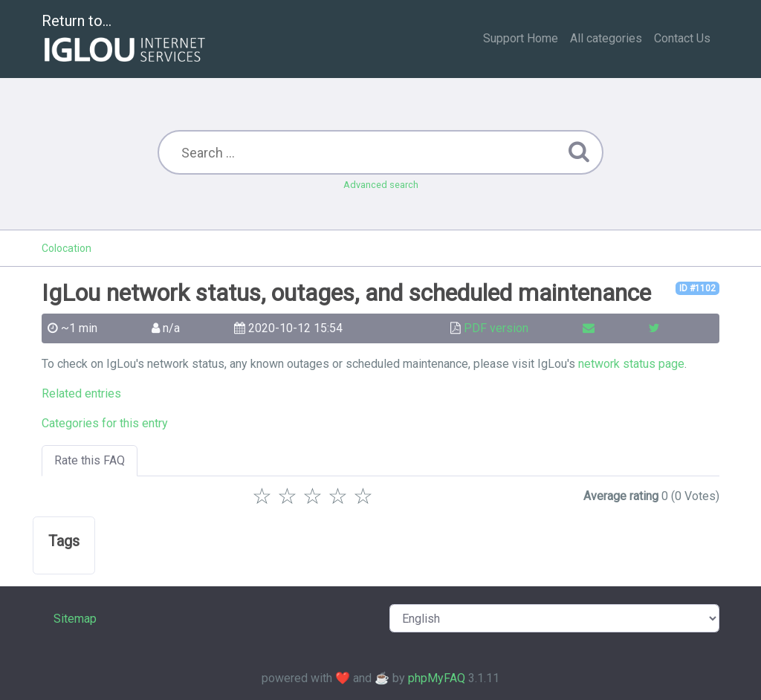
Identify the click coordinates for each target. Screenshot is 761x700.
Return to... (125, 40)
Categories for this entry (105, 423)
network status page (631, 364)
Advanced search (381, 185)
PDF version (496, 328)
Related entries (81, 393)
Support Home (521, 38)
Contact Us (682, 38)
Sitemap (75, 619)
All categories (606, 38)
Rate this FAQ (90, 460)
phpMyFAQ (437, 678)
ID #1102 (697, 288)
